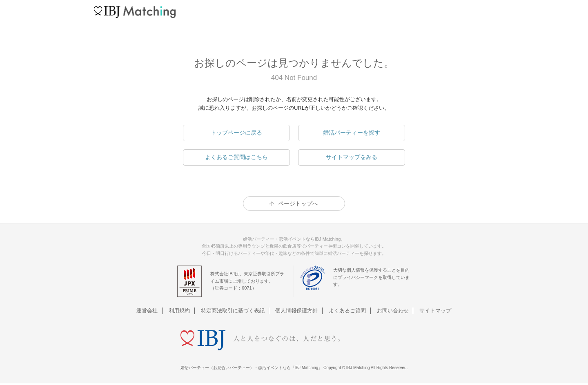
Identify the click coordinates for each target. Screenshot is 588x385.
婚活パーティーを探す (352, 133)
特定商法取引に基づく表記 (233, 311)
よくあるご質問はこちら (236, 157)
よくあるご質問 (347, 311)
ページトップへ (298, 204)
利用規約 (180, 311)
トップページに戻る (236, 133)
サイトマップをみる (352, 157)
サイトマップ (434, 311)
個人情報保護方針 (297, 311)
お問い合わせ (392, 311)
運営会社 (149, 311)
